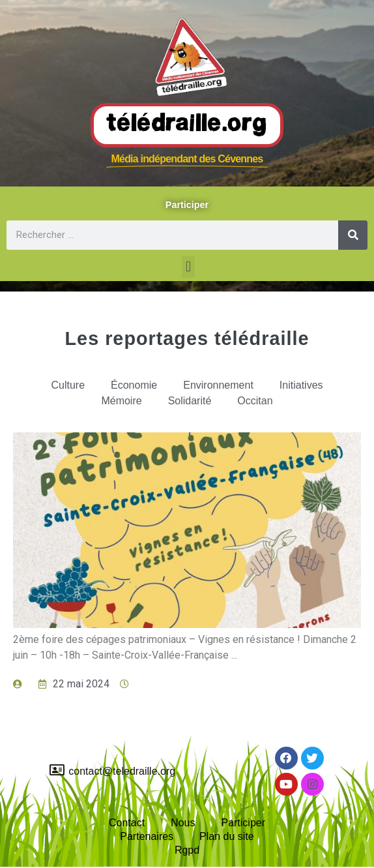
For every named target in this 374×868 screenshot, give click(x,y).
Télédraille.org (187, 125)
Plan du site (227, 836)
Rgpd (187, 850)
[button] (188, 267)
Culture (68, 385)
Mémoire (121, 401)
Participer (243, 823)
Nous (183, 823)
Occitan (255, 401)
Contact (127, 823)
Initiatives (301, 385)
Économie (134, 385)
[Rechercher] (353, 235)
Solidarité (190, 401)
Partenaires (147, 836)
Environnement (218, 385)
